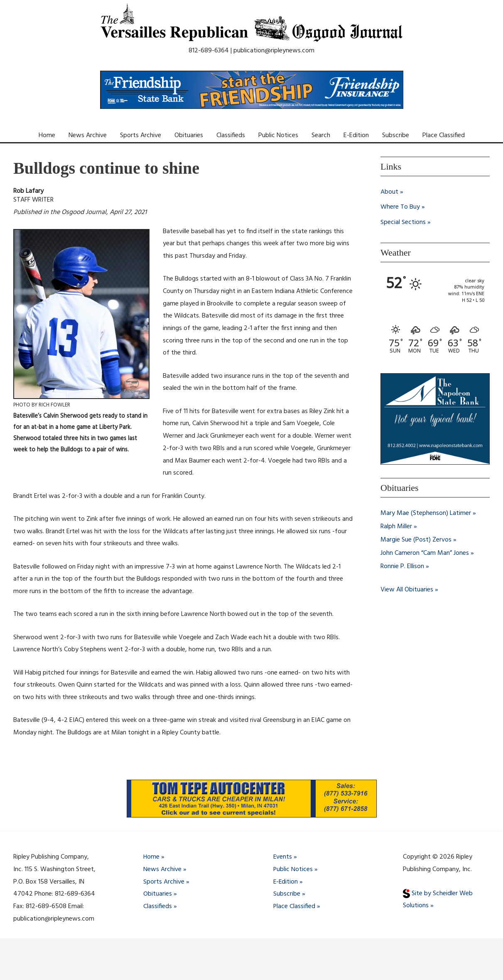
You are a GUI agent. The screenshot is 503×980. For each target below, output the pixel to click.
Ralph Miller (396, 526)
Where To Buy (400, 207)
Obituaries (189, 135)
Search (321, 135)
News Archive (88, 135)
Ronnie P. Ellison (402, 566)
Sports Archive (141, 135)
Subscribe (396, 135)
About (389, 192)
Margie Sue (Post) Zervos (416, 539)
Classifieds (231, 135)
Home (47, 135)
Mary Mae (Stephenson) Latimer (426, 512)
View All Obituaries (407, 589)
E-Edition (356, 135)
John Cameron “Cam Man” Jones (425, 552)
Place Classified (444, 135)
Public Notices (278, 135)
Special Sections (403, 222)
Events (283, 857)
